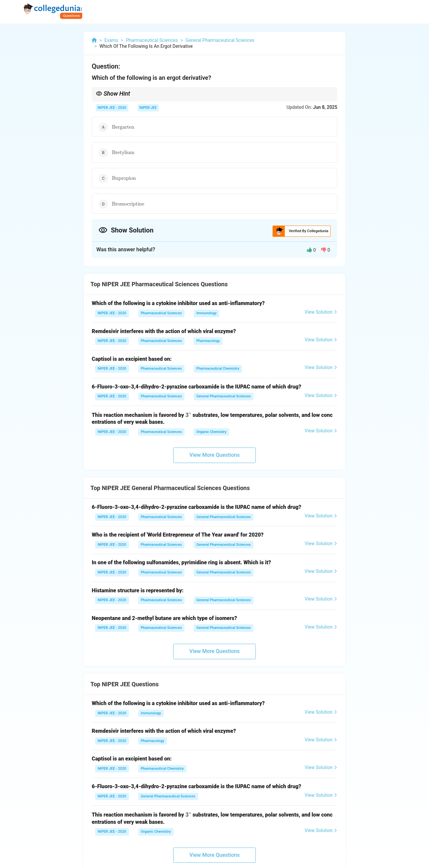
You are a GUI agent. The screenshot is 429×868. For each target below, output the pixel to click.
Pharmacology (208, 341)
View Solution (321, 312)
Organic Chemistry (211, 432)
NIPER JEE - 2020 (112, 108)
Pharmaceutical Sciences (161, 313)
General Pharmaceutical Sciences (224, 396)
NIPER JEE (148, 108)
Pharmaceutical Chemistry (218, 369)
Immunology (206, 313)
